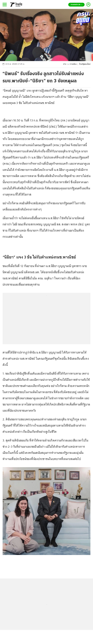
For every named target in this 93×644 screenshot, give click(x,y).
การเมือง (73, 64)
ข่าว (65, 64)
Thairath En (76, 5)
